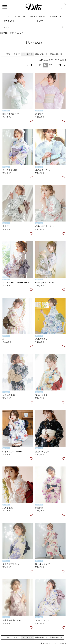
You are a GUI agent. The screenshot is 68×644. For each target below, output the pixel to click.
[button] (28, 65)
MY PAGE (9, 21)
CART (40, 21)
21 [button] (60, 65)
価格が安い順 (41, 54)
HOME (4, 33)
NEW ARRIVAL (38, 17)
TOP (7, 17)
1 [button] (32, 65)
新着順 (17, 54)
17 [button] (50, 65)
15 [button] (40, 65)
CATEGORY (20, 17)
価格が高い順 (56, 54)
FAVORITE (56, 17)
